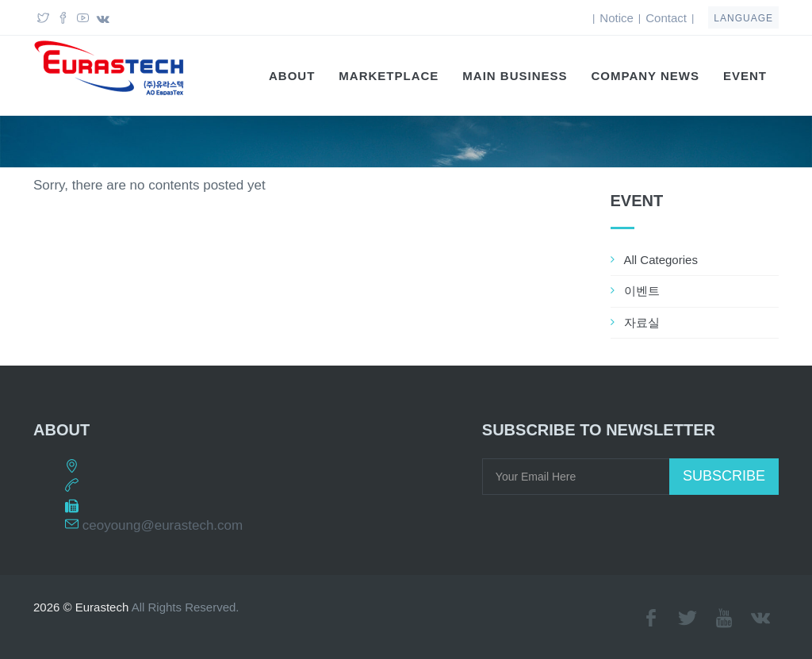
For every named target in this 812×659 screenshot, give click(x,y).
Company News (645, 76)
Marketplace (389, 76)
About (292, 76)
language (743, 18)
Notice (617, 18)
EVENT (745, 76)
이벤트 (642, 291)
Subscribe (724, 476)
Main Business (515, 76)
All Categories (661, 260)
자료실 (642, 322)
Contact (666, 18)
